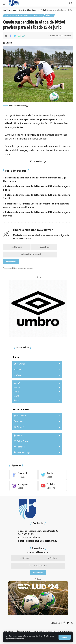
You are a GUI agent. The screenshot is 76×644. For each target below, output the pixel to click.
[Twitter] (53, 475)
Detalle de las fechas (31, 15)
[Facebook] (24, 475)
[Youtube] (53, 486)
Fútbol (49, 15)
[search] (71, 3)
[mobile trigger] (6, 3)
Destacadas (11, 15)
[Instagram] (24, 486)
